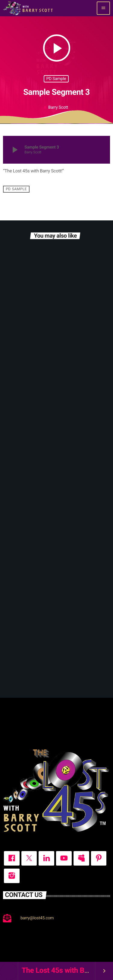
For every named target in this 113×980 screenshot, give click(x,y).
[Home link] (28, 8)
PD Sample (56, 79)
